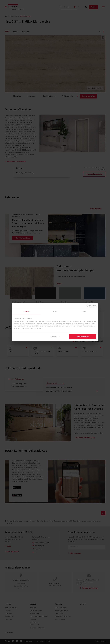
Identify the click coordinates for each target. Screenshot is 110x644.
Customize (55, 336)
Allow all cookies (83, 336)
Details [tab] (55, 312)
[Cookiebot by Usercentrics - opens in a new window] (88, 306)
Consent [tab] (26, 312)
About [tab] (84, 312)
